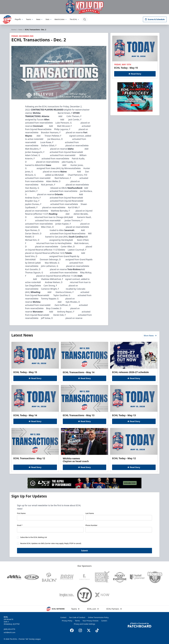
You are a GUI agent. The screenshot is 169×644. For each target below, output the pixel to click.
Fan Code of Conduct (77, 617)
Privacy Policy (67, 621)
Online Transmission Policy (98, 617)
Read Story (135, 74)
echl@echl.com (10, 632)
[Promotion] (84, 7)
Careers (104, 621)
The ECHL (75, 19)
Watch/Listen (61, 19)
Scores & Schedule (155, 19)
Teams (30, 19)
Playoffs (19, 19)
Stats (49, 19)
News (39, 19)
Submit (85, 551)
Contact (63, 617)
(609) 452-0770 (9, 629)
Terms (77, 621)
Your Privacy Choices (91, 621)
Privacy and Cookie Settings (85, 624)
